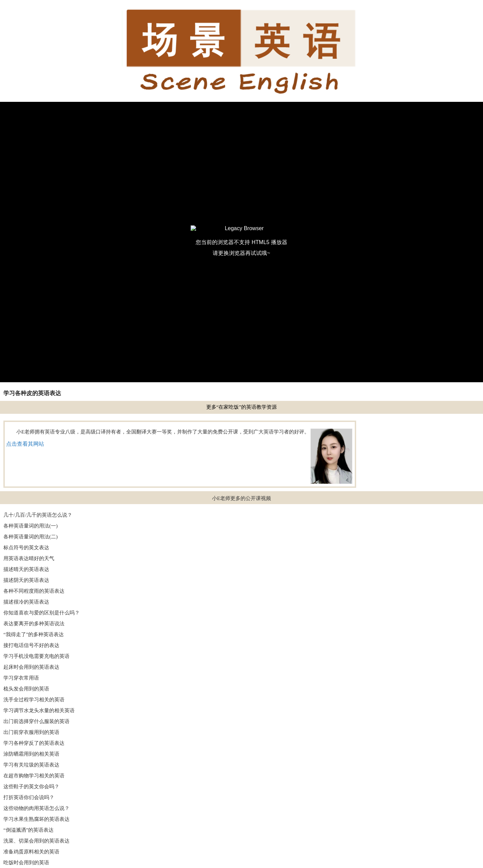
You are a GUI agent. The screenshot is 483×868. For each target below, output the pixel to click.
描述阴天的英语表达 (26, 580)
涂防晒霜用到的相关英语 (31, 754)
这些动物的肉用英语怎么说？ (36, 808)
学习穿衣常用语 (21, 678)
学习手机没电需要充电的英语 (36, 656)
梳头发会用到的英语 (26, 689)
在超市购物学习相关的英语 (34, 776)
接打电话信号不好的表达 (31, 645)
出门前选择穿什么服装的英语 (36, 721)
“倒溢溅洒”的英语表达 (28, 830)
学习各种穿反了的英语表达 (34, 743)
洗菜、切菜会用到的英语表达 (36, 841)
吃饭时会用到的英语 (26, 863)
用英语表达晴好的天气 (29, 558)
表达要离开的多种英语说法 (34, 624)
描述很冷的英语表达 (26, 602)
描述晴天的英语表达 (26, 569)
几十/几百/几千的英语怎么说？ (38, 515)
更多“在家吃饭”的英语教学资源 (241, 407)
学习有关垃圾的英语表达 (31, 765)
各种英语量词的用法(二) (31, 537)
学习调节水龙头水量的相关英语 (39, 710)
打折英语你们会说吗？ (29, 797)
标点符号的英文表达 (26, 548)
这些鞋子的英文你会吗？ (31, 787)
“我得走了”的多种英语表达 (34, 634)
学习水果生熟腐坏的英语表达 (36, 819)
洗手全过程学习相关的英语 (34, 700)
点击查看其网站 (25, 444)
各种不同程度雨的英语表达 (34, 591)
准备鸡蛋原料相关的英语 (31, 852)
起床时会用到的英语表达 (31, 667)
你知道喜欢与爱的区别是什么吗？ (42, 613)
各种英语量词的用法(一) (31, 526)
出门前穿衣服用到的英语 (31, 732)
